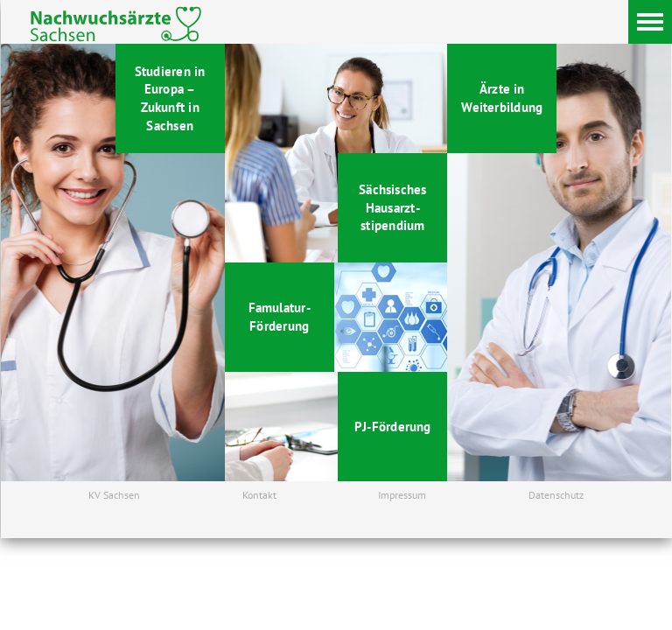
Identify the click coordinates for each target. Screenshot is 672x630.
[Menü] (650, 22)
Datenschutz (556, 495)
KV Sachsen (114, 495)
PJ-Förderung (393, 426)
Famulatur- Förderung (280, 317)
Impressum (402, 495)
